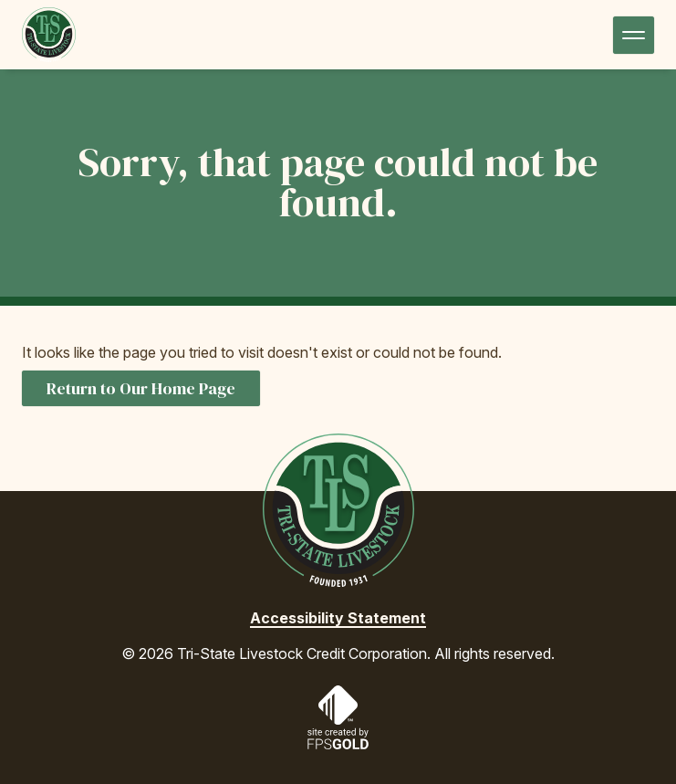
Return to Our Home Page (141, 388)
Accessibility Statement (338, 618)
